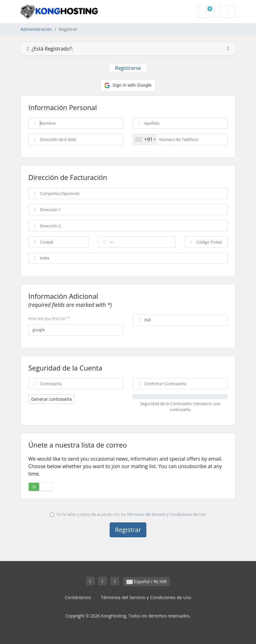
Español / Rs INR (147, 581)
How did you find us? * (49, 318)
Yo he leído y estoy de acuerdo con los (128, 514)
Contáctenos (78, 597)
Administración (36, 29)
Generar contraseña (51, 399)
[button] (128, 85)
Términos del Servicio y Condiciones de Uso (166, 514)
